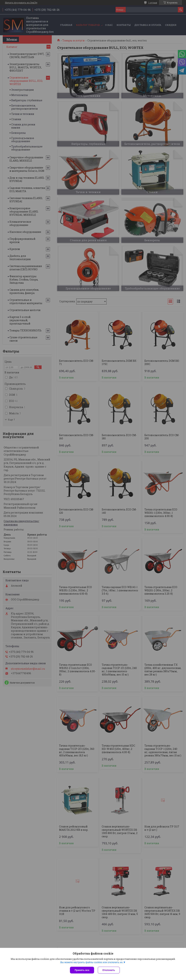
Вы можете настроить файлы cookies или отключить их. (92, 962)
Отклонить (109, 970)
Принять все (82, 970)
